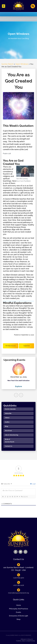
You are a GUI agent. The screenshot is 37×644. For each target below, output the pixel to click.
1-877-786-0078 (18, 585)
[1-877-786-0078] (19, 582)
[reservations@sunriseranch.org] (19, 590)
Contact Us (9, 446)
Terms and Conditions (25, 641)
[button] (4, 6)
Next (26, 346)
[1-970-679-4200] (19, 575)
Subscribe (8, 413)
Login (33, 484)
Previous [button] (16, 395)
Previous (11, 346)
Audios (7, 422)
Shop (18, 619)
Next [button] (21, 395)
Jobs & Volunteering (12, 435)
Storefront (8, 431)
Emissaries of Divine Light (19, 616)
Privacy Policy (27, 639)
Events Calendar (10, 409)
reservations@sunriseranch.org (18, 593)
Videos (7, 418)
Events (18, 612)
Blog (6, 426)
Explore (18, 386)
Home (19, 605)
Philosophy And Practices (19, 609)
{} (24, 497)
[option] (18, 375)
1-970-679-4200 (19, 578)
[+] (27, 497)
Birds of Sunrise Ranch (10, 441)
